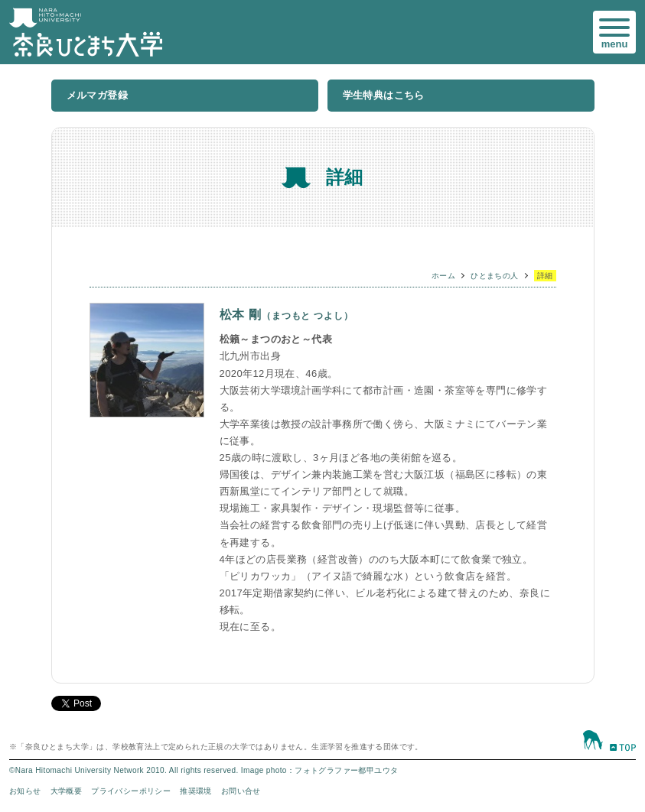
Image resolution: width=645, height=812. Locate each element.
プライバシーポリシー (131, 791)
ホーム (443, 276)
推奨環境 (196, 791)
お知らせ (25, 791)
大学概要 (67, 791)
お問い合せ (241, 791)
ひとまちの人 (494, 276)
